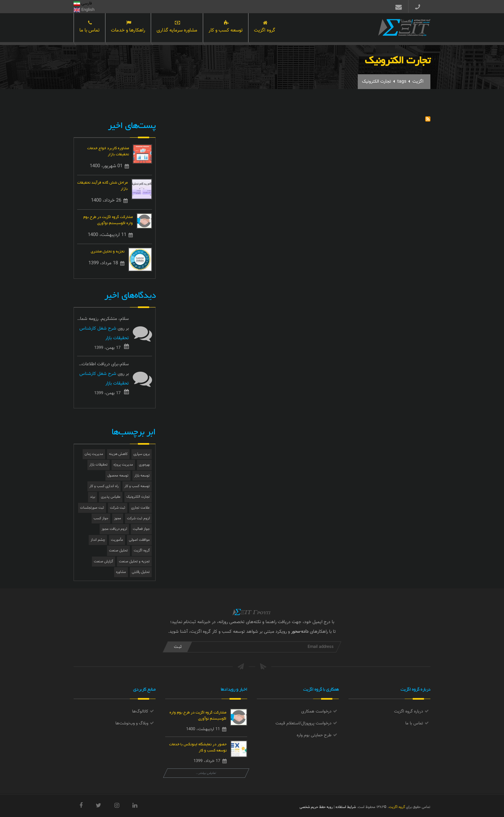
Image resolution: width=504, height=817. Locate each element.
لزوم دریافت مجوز (114, 529)
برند (93, 497)
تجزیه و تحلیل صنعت (134, 562)
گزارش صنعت (104, 562)
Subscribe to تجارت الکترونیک (428, 119)
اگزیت (418, 82)
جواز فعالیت (141, 529)
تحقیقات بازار (99, 465)
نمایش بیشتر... (206, 773)
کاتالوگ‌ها (140, 712)
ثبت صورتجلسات (92, 508)
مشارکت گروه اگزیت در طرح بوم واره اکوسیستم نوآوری (108, 219)
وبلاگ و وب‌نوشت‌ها (132, 723)
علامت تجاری (140, 508)
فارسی (83, 4)
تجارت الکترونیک (138, 497)
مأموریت (117, 540)
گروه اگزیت (265, 28)
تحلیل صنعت (118, 551)
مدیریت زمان (94, 454)
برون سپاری (142, 454)
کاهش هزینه (118, 454)
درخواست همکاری (316, 712)
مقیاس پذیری (111, 497)
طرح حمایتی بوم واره (314, 735)
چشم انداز (98, 540)
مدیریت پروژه (123, 465)
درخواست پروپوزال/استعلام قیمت (303, 723)
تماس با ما (90, 28)
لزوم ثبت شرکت (138, 518)
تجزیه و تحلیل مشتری (108, 251)
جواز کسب (101, 518)
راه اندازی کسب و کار (104, 486)
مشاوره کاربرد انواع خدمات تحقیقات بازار (108, 150)
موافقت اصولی (139, 540)
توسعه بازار (142, 476)
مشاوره (121, 572)
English (84, 10)
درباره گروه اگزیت (409, 712)
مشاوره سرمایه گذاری (177, 28)
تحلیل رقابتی (141, 572)
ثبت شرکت (118, 508)
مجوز (118, 518)
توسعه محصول (118, 476)
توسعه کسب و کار (226, 28)
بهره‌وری (144, 465)
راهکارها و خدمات (128, 28)
